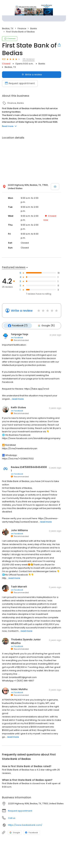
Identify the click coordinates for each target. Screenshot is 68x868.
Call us (12, 818)
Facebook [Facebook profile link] (32, 833)
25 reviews (29, 59)
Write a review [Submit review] (32, 75)
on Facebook (17, 337)
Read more (9, 126)
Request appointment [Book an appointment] (20, 83)
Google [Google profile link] (15, 833)
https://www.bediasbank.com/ (25, 825)
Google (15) (46, 326)
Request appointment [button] (20, 811)
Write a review (22, 311)
